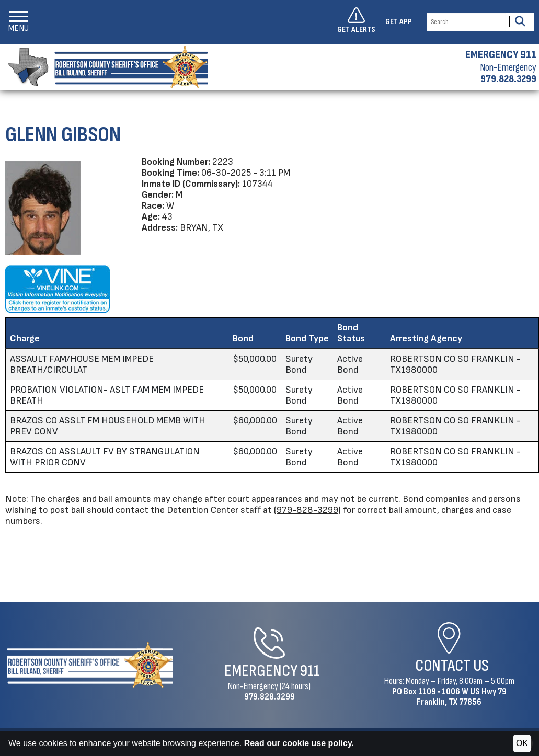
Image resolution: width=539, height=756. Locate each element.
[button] (19, 22)
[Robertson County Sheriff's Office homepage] (104, 67)
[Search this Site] (466, 22)
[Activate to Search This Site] (520, 22)
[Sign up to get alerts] (359, 22)
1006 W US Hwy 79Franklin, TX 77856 (462, 697)
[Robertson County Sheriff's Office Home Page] (90, 665)
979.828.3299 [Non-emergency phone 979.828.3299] (508, 79)
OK (522, 743)
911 (310, 671)
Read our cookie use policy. (299, 743)
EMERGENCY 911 (501, 55)
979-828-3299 (307, 510)
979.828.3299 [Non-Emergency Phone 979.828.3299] (269, 697)
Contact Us (452, 666)
